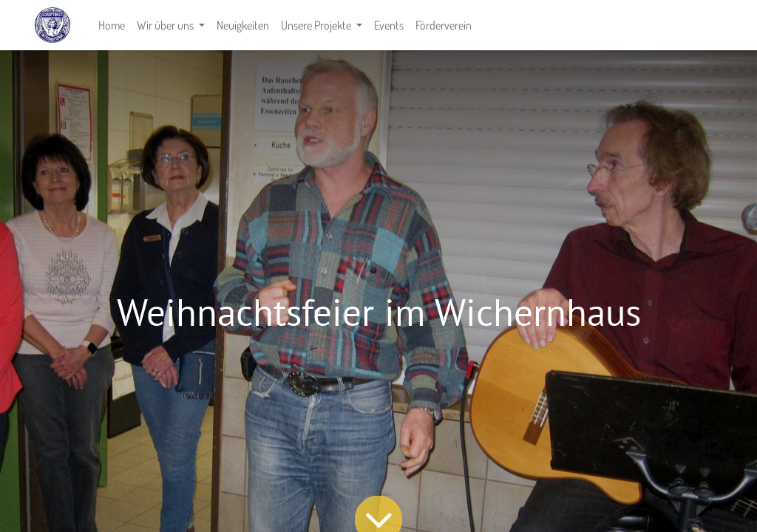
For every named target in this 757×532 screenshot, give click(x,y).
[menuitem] (112, 25)
